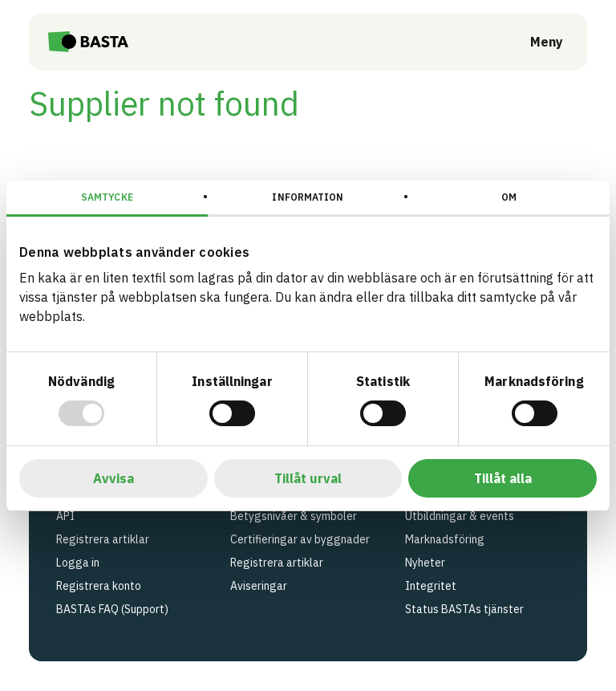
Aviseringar (259, 586)
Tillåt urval (308, 478)
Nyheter (425, 563)
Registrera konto (99, 586)
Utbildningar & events (460, 516)
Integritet (431, 586)
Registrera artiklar (103, 539)
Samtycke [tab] (107, 197)
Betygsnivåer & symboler (294, 516)
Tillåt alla (503, 478)
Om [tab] (509, 197)
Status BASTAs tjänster (464, 609)
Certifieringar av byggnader (300, 539)
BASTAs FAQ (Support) (112, 609)
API (65, 516)
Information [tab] (308, 197)
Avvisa (113, 478)
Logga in (78, 563)
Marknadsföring (445, 539)
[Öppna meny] (535, 42)
